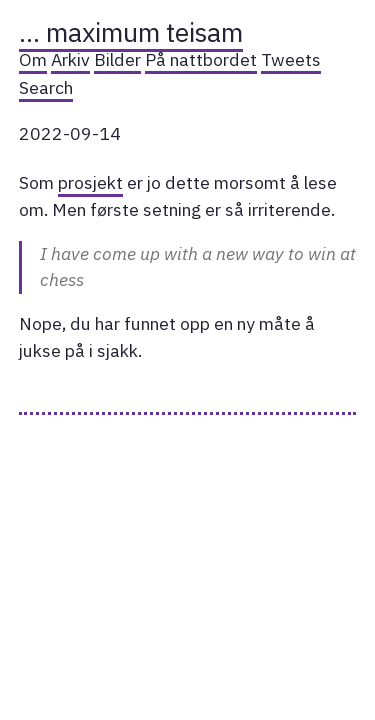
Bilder (117, 59)
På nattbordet (201, 59)
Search (46, 87)
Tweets (291, 59)
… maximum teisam (131, 32)
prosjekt (90, 182)
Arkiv (70, 59)
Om (33, 59)
